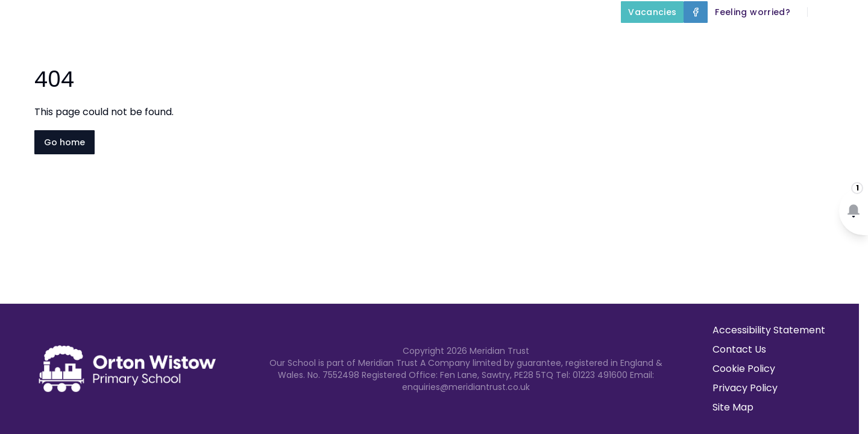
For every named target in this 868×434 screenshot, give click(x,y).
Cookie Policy (744, 369)
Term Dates (756, 40)
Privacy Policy (745, 388)
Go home (64, 142)
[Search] (823, 12)
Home (242, 40)
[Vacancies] (652, 12)
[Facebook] (696, 12)
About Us (310, 40)
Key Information (412, 40)
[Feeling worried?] (753, 12)
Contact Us (833, 40)
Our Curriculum (527, 40)
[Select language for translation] (849, 12)
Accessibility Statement (769, 330)
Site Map (733, 407)
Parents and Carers (650, 40)
